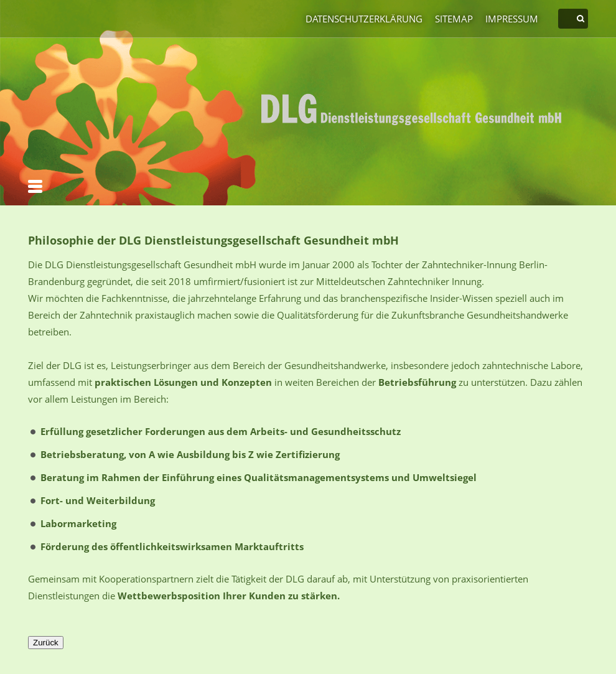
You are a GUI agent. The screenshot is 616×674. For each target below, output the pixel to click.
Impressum (512, 19)
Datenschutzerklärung (364, 19)
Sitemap (454, 19)
